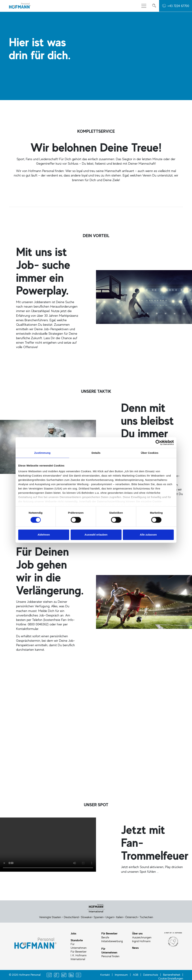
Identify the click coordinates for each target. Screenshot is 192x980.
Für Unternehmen (79, 946)
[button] (176, 6)
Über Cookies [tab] (150, 453)
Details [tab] (96, 453)
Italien (120, 917)
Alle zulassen (148, 535)
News (135, 948)
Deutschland (71, 917)
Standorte (77, 940)
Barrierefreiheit (172, 975)
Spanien (99, 917)
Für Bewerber (79, 951)
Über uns (137, 933)
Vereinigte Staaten (50, 917)
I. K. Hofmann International (79, 957)
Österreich (131, 917)
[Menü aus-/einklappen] (144, 6)
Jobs (73, 933)
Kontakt (105, 975)
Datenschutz (151, 975)
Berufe (105, 937)
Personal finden (110, 956)
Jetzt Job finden (23, 730)
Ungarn (110, 917)
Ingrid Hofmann (141, 941)
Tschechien (146, 917)
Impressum (121, 975)
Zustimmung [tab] (42, 453)
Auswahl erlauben (96, 535)
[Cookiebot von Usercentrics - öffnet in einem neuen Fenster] (158, 442)
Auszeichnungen (142, 937)
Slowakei (86, 917)
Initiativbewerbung (112, 941)
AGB (136, 975)
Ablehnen (44, 535)
